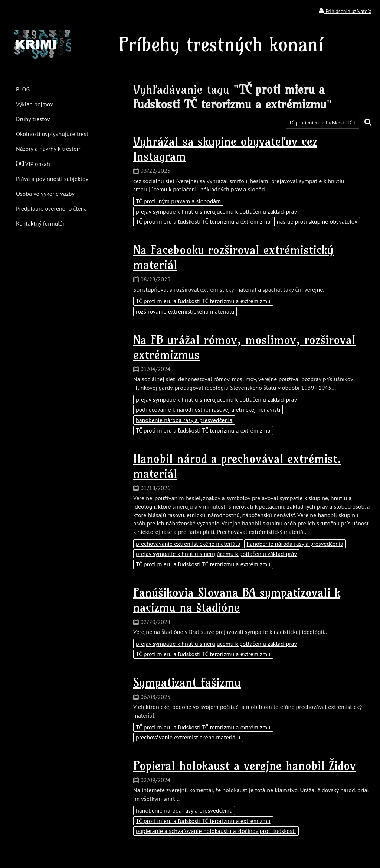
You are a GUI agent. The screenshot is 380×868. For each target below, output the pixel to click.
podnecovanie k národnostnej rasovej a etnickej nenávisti (208, 409)
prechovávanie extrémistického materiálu (188, 544)
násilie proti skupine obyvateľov (317, 221)
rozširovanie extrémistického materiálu (185, 311)
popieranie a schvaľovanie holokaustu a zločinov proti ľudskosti (216, 831)
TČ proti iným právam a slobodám (178, 201)
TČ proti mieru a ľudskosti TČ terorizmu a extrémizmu (203, 221)
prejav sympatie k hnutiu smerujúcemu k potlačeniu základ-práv (216, 211)
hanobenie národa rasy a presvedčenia (184, 420)
